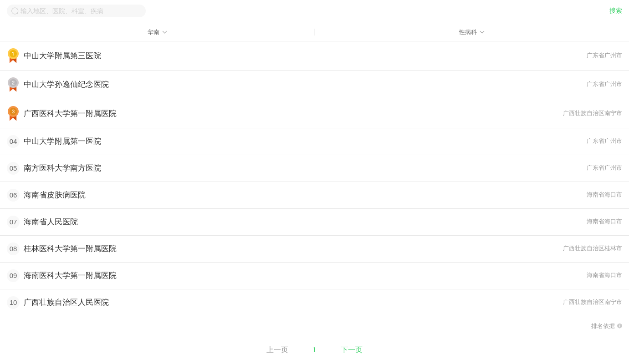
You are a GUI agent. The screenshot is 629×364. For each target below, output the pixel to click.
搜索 (616, 11)
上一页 (277, 350)
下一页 (352, 350)
